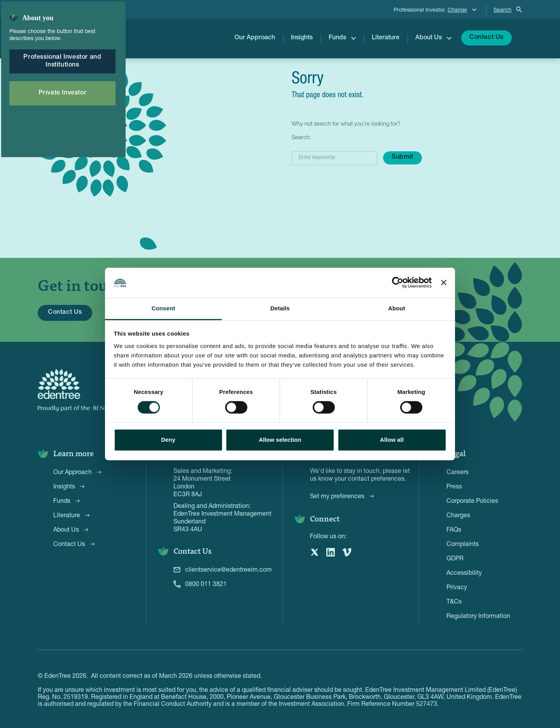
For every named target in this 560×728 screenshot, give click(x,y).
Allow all (392, 440)
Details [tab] (280, 308)
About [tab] (397, 308)
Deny (168, 440)
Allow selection (280, 440)
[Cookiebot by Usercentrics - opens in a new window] (398, 283)
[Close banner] (444, 283)
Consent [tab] (164, 308)
